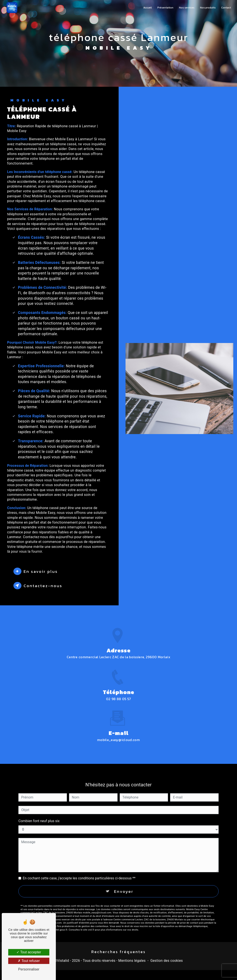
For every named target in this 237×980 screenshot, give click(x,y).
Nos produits (208, 8)
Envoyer (124, 886)
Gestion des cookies (167, 961)
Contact (226, 8)
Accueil (147, 8)
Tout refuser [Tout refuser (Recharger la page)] (29, 961)
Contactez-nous (39, 586)
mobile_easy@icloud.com (118, 734)
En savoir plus (36, 571)
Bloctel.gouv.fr (59, 925)
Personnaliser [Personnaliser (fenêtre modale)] (29, 969)
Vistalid (63, 961)
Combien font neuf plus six (39, 816)
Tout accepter (29, 952)
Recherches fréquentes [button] (118, 952)
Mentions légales (132, 961)
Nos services (186, 8)
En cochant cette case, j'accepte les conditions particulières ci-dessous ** (79, 873)
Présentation (165, 8)
